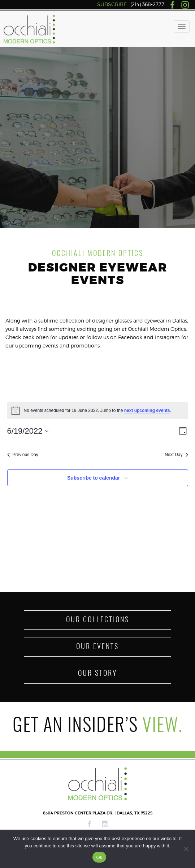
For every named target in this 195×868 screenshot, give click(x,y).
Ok (99, 857)
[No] (186, 849)
